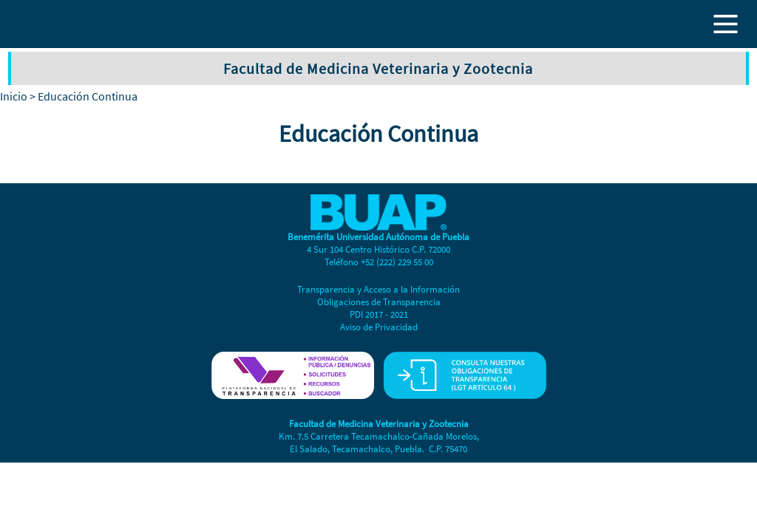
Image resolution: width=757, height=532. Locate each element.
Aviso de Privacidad (379, 327)
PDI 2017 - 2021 (379, 314)
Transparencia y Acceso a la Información (378, 289)
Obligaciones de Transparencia (379, 302)
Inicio (14, 96)
